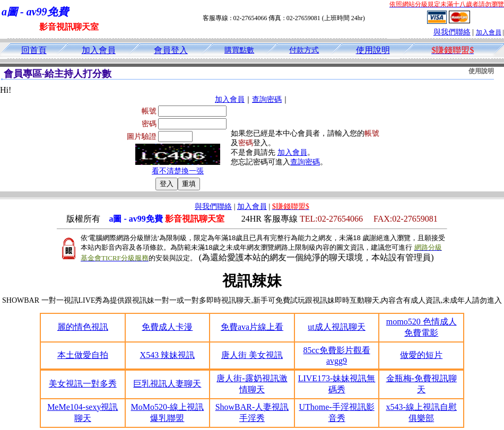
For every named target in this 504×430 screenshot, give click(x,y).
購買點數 (239, 50)
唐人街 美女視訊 (252, 355)
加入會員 (489, 32)
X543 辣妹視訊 (168, 355)
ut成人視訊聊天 (336, 327)
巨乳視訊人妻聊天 (167, 384)
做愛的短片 (421, 355)
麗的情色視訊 (83, 327)
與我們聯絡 (452, 32)
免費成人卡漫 (167, 327)
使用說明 (373, 50)
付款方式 (304, 50)
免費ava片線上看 (252, 327)
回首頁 (34, 50)
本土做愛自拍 (83, 355)
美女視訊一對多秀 (83, 384)
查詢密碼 (267, 99)
